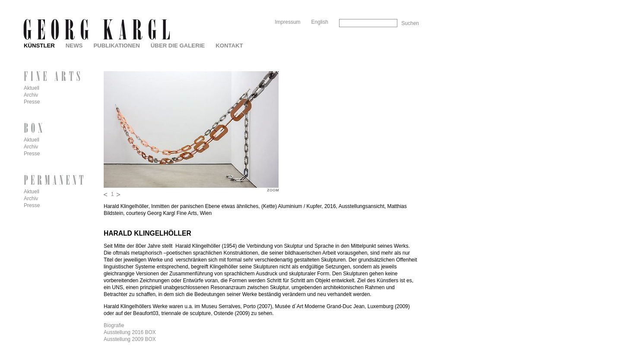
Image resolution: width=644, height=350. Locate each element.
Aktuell (32, 88)
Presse (32, 102)
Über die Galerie (178, 46)
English (320, 22)
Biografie (114, 325)
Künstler (39, 46)
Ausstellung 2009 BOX (130, 339)
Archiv (31, 95)
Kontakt (229, 46)
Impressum (287, 22)
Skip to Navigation (402, 3)
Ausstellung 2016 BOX (130, 332)
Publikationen (116, 46)
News (74, 46)
